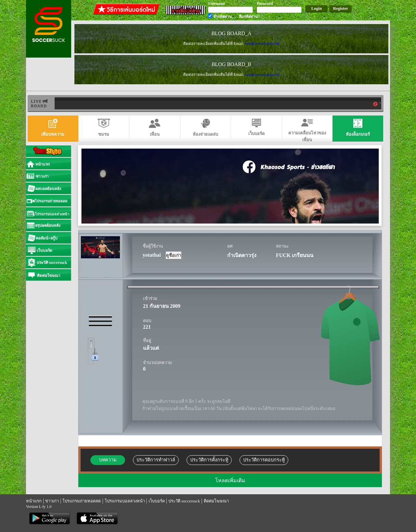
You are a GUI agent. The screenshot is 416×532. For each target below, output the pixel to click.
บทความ (108, 460)
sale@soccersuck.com (262, 44)
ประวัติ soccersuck (184, 501)
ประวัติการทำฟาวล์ (156, 460)
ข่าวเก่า (52, 501)
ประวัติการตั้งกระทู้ (209, 460)
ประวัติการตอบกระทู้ (264, 460)
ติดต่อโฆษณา (216, 501)
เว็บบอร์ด (157, 501)
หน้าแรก (34, 501)
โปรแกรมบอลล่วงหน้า (125, 501)
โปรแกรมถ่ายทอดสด (82, 501)
